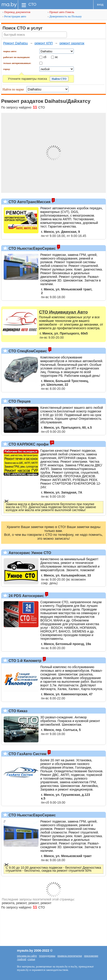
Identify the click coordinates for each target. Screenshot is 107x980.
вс (57, 57)
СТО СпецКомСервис (27, 351)
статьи (31, 959)
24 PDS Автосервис (26, 596)
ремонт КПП (44, 43)
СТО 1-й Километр (25, 661)
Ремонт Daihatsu (15, 43)
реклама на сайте (27, 956)
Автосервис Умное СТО (29, 553)
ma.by (9, 4)
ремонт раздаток (72, 43)
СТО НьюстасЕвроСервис (32, 248)
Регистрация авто (14, 16)
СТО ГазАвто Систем (27, 754)
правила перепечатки (70, 956)
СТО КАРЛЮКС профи (28, 444)
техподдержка (47, 956)
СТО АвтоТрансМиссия (29, 202)
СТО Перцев (19, 401)
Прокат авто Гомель (61, 12)
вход (100, 4)
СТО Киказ (18, 711)
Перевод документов (16, 12)
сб (45, 57)
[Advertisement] (53, 925)
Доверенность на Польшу (65, 16)
